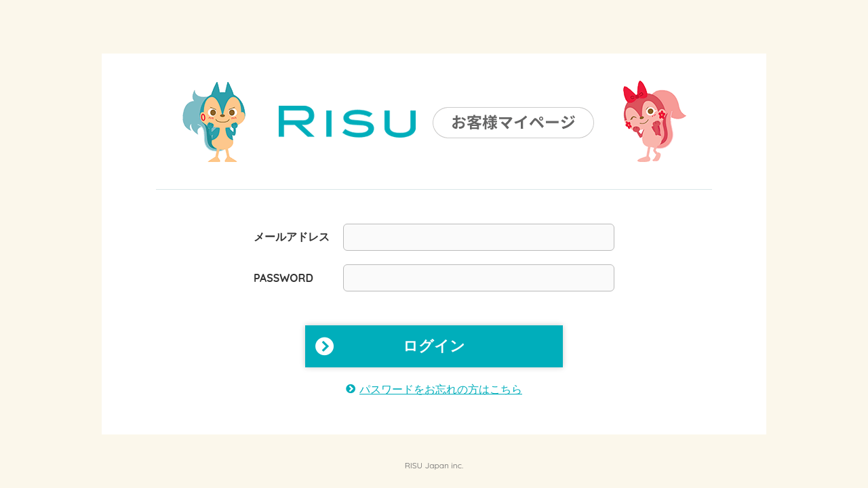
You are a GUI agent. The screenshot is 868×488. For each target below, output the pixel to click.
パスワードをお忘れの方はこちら (441, 389)
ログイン (434, 346)
